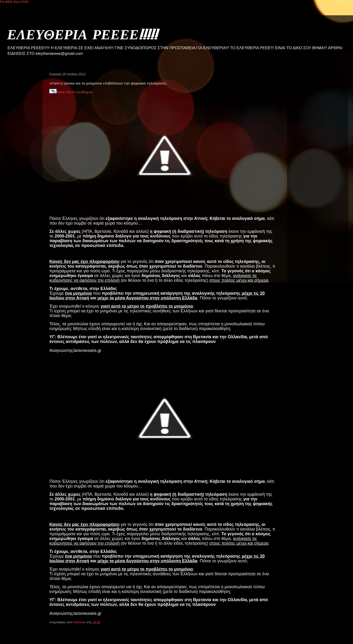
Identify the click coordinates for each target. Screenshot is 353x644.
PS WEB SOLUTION (14, 2)
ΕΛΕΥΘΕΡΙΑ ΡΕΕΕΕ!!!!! (82, 34)
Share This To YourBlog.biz (71, 92)
